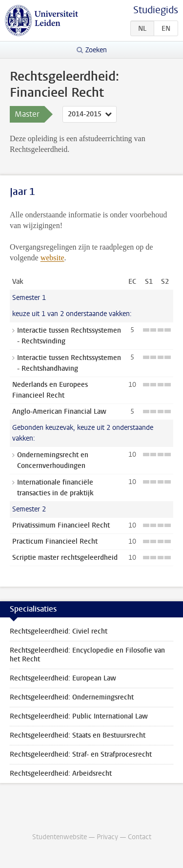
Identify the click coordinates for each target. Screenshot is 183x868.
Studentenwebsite (60, 837)
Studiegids (156, 10)
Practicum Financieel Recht (55, 541)
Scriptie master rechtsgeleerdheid (65, 558)
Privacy (107, 837)
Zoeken (96, 50)
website (52, 258)
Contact (140, 837)
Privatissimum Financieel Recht (61, 525)
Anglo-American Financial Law (59, 412)
